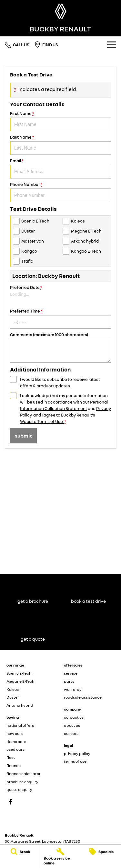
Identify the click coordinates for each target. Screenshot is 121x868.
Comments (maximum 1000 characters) (60, 347)
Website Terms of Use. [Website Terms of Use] (42, 421)
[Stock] (20, 851)
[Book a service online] (60, 856)
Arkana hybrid (20, 705)
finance (14, 765)
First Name (60, 121)
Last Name (60, 145)
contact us (74, 717)
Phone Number (60, 192)
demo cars (16, 742)
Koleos (13, 689)
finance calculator (24, 774)
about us (72, 725)
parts (69, 681)
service (71, 673)
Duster (13, 697)
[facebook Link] (10, 802)
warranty (73, 689)
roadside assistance (83, 697)
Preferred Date (60, 295)
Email (60, 168)
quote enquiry (19, 789)
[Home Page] (60, 11)
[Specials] (101, 851)
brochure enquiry (22, 782)
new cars (15, 733)
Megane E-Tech (20, 681)
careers (71, 733)
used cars (15, 749)
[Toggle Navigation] (112, 45)
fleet (11, 757)
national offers (20, 725)
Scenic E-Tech (19, 673)
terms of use (75, 761)
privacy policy (77, 754)
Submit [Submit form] (23, 436)
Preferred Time (60, 319)
